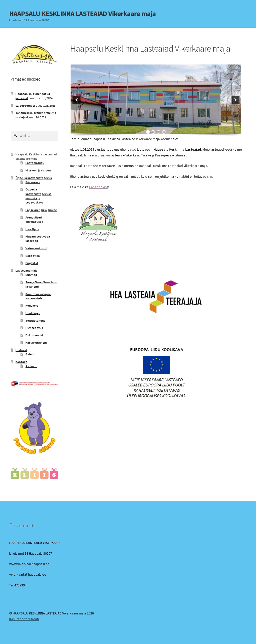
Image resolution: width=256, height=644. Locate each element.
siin (209, 176)
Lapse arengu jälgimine (41, 210)
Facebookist (99, 187)
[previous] (76, 100)
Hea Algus (32, 229)
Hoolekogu (33, 313)
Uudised (21, 350)
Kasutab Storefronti (24, 619)
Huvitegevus (34, 328)
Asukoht (31, 366)
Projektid (32, 263)
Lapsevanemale (26, 270)
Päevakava (33, 182)
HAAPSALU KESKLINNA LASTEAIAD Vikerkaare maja (82, 14)
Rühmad (31, 275)
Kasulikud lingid (36, 343)
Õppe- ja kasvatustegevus (34, 178)
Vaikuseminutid (36, 248)
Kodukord (32, 305)
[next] (235, 100)
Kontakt (21, 362)
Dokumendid (34, 335)
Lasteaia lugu (35, 163)
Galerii (30, 354)
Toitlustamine (35, 320)
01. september (25, 105)
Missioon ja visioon (38, 170)
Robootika (33, 256)
